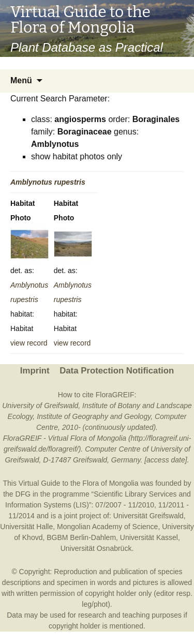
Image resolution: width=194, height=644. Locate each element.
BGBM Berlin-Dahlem (81, 537)
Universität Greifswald (148, 516)
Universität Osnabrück (96, 548)
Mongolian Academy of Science (107, 527)
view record (29, 343)
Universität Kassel (149, 537)
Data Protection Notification (117, 371)
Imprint (35, 371)
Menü (21, 80)
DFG (23, 494)
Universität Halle (26, 527)
